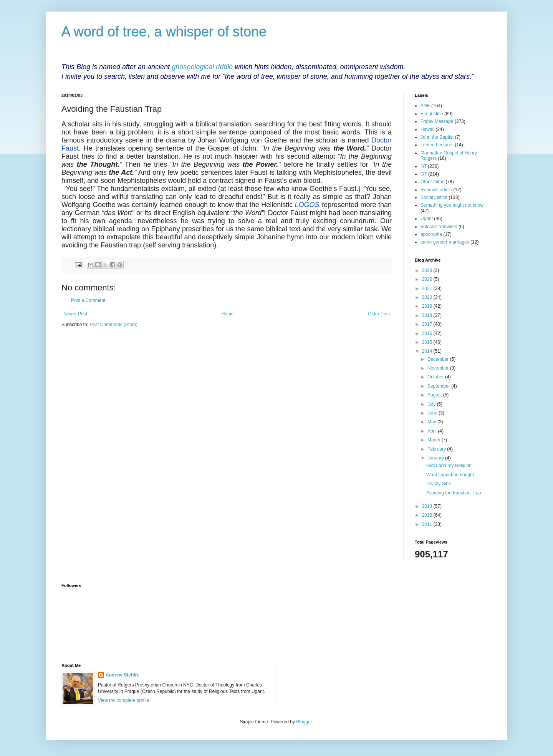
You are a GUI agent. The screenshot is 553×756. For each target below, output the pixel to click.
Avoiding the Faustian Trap (454, 493)
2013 (428, 506)
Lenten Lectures (437, 145)
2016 (428, 333)
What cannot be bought (450, 475)
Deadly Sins (439, 484)
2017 (428, 324)
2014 (428, 351)
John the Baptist (437, 137)
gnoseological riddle (202, 67)
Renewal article (436, 190)
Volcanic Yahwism (439, 227)
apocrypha (431, 234)
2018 (428, 315)
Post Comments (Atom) (113, 325)
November (439, 368)
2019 (428, 306)
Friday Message (437, 121)
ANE (425, 106)
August (435, 395)
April (433, 431)
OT (424, 174)
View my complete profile (123, 700)
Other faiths (432, 182)
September (439, 386)
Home (228, 314)
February (437, 449)
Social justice (434, 197)
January (436, 458)
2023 (428, 270)
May (432, 422)
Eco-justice (432, 114)
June (433, 413)
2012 (428, 515)
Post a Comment (88, 300)
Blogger (304, 722)
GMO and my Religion (449, 466)
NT (424, 166)
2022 (428, 279)
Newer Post (75, 314)
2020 (428, 297)
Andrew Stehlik (122, 675)
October (436, 377)
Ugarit (427, 219)
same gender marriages (445, 242)
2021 (428, 288)
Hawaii (427, 129)
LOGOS (307, 205)
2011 (428, 524)
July (432, 404)
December (439, 359)
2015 (428, 342)
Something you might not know (452, 205)
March (435, 440)
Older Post (379, 314)
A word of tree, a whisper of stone (164, 32)
